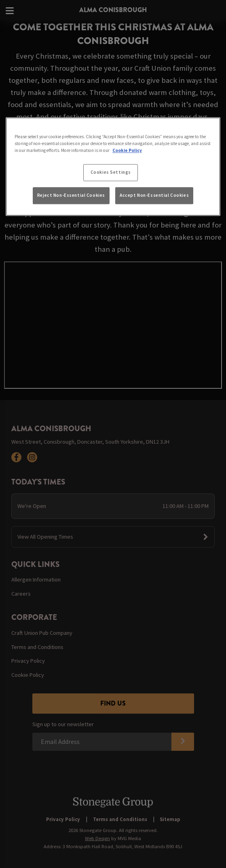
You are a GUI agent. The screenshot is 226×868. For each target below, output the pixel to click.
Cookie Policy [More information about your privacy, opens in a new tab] (127, 151)
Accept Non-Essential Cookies (154, 195)
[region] (113, 166)
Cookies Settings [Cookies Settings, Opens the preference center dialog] (111, 173)
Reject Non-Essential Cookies (71, 195)
